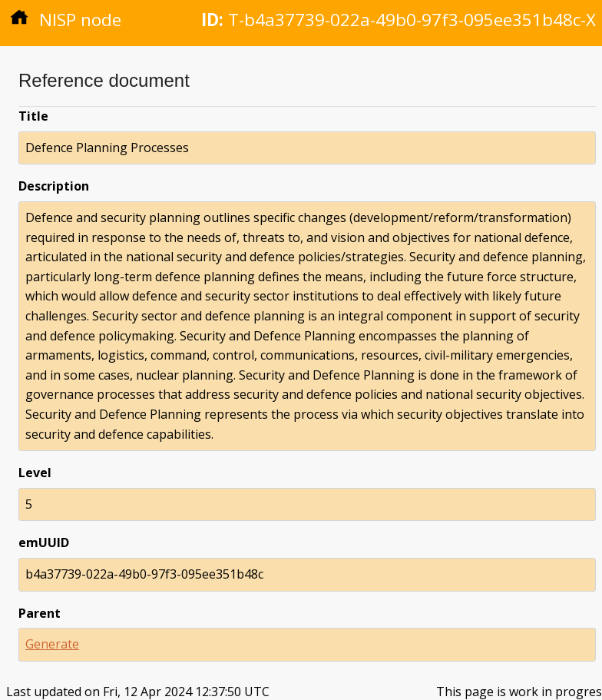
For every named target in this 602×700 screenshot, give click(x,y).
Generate (52, 644)
